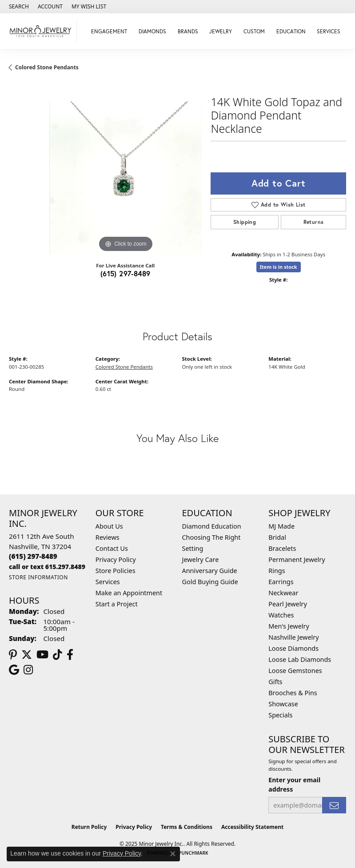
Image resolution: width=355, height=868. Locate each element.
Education (291, 31)
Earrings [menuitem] (281, 582)
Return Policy (89, 827)
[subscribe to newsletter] (334, 805)
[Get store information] (38, 577)
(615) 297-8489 (126, 273)
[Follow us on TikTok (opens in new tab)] (58, 655)
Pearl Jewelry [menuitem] (287, 604)
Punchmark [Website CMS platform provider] (193, 853)
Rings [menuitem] (277, 571)
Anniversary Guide (210, 571)
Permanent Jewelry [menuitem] (297, 559)
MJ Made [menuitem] (281, 526)
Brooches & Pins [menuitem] (293, 693)
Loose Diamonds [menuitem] (293, 648)
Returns (314, 222)
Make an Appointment (129, 593)
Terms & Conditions (187, 827)
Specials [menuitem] (280, 715)
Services (329, 31)
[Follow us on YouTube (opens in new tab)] (42, 655)
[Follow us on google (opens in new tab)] (14, 670)
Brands (188, 31)
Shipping (245, 222)
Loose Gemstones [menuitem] (295, 671)
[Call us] (47, 567)
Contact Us (112, 548)
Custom (254, 31)
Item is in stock (279, 267)
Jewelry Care (201, 559)
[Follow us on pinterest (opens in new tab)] (13, 655)
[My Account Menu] (50, 7)
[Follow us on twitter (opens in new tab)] (27, 655)
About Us (109, 526)
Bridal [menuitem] (277, 537)
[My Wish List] (89, 7)
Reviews (108, 537)
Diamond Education (212, 526)
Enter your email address (294, 784)
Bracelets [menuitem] (282, 548)
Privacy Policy (116, 559)
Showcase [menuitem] (283, 704)
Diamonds (152, 31)
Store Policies (116, 571)
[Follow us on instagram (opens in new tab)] (28, 670)
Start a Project (117, 604)
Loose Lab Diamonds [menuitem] (300, 659)
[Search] (19, 7)
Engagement (109, 31)
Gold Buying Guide (210, 582)
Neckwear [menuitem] (283, 593)
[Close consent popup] (173, 854)
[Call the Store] (33, 556)
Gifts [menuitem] (275, 682)
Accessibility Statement (252, 827)
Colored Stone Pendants (47, 67)
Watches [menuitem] (281, 615)
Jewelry (221, 31)
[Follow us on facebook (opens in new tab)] (70, 655)
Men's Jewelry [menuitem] (289, 626)
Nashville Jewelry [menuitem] (293, 637)
